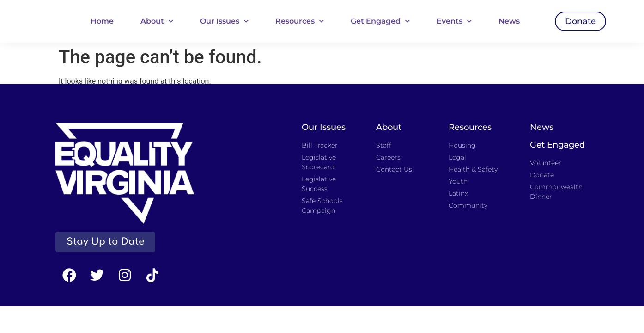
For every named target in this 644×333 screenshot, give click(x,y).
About (157, 21)
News (509, 21)
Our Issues (224, 21)
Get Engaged (380, 21)
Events (454, 21)
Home (102, 21)
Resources (300, 21)
